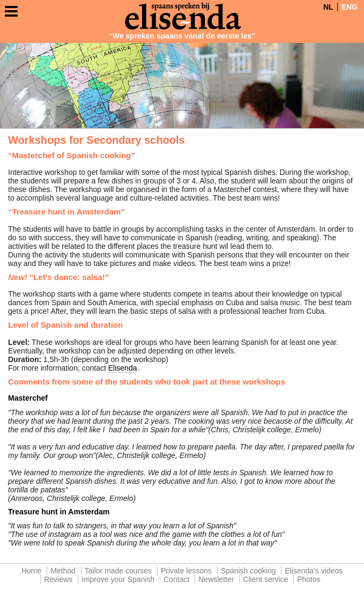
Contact (176, 579)
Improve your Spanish (118, 579)
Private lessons (186, 571)
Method (63, 571)
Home (31, 571)
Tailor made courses (118, 571)
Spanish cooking (248, 571)
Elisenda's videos (314, 571)
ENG (350, 7)
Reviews (58, 579)
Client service (265, 579)
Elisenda (123, 368)
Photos (309, 579)
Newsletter (216, 579)
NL (328, 7)
